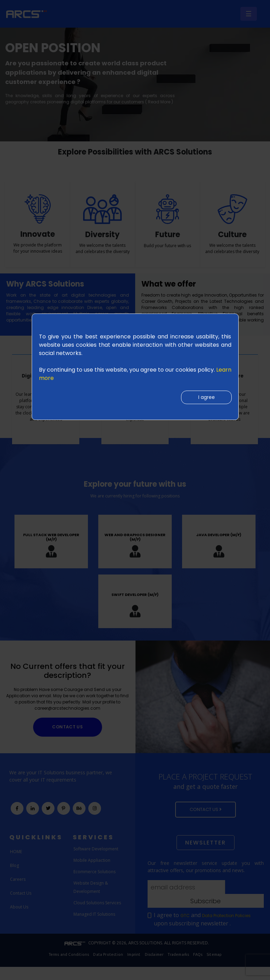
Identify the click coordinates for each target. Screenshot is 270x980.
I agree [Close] (204, 399)
